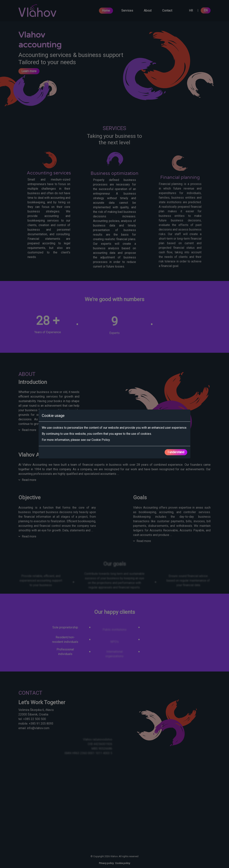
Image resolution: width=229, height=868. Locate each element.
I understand (176, 452)
